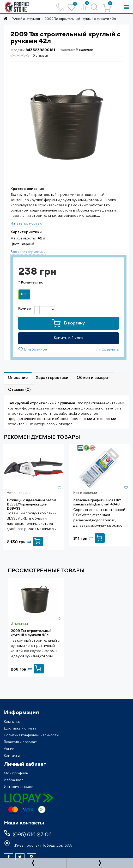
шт (24, 294)
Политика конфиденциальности (31, 735)
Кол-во (25, 309)
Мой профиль (16, 773)
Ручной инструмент (26, 19)
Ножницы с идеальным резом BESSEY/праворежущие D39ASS (31, 504)
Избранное (14, 780)
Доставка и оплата (20, 728)
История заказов (19, 787)
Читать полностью (26, 224)
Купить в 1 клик (69, 338)
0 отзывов (40, 56)
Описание (18, 378)
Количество (32, 283)
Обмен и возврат (93, 378)
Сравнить (107, 349)
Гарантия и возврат (20, 742)
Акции (9, 749)
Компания (12, 722)
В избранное (33, 349)
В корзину (68, 323)
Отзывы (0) (19, 390)
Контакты (12, 756)
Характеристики (52, 378)
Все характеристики (28, 252)
